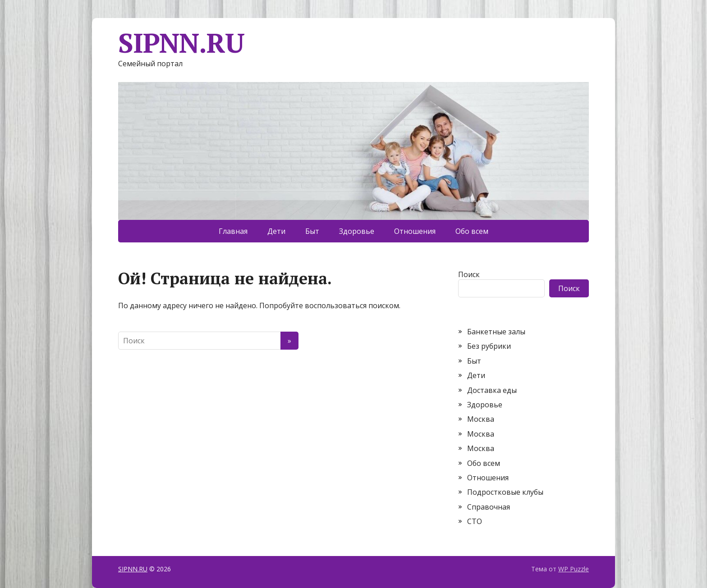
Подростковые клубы (505, 492)
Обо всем (472, 231)
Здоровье (357, 231)
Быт (312, 231)
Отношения (415, 231)
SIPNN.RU (181, 43)
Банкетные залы (496, 332)
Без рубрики (489, 346)
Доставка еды (492, 390)
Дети (276, 231)
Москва (481, 419)
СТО (475, 521)
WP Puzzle (574, 569)
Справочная (489, 507)
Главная (233, 231)
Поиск (469, 274)
